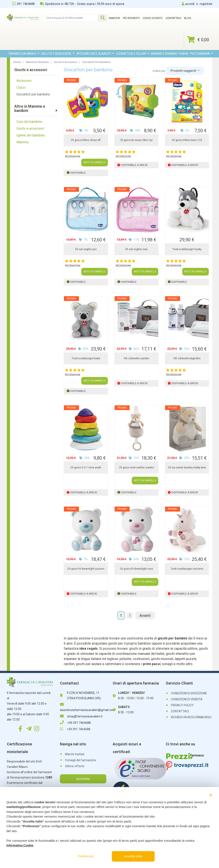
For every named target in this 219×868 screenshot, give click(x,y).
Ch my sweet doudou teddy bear (187, 468)
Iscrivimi (83, 779)
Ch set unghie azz (86, 249)
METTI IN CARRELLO (95, 162)
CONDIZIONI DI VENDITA (187, 699)
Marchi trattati (75, 754)
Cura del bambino (29, 122)
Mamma (22, 142)
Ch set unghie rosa (136, 249)
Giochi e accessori (30, 128)
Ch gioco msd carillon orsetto (136, 468)
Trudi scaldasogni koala (86, 358)
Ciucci (21, 87)
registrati (206, 4)
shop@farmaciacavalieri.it (81, 716)
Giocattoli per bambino (33, 94)
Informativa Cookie (20, 845)
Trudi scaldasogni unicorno (187, 569)
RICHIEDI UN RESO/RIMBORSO (191, 717)
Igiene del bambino (31, 135)
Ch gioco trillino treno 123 (187, 140)
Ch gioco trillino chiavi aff (86, 140)
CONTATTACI (180, 711)
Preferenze (86, 856)
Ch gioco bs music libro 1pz (136, 140)
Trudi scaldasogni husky (187, 249)
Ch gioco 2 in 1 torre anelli (86, 468)
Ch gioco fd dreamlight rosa (136, 569)
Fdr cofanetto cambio (136, 358)
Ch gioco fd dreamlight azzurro (86, 569)
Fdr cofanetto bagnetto (187, 358)
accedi (190, 4)
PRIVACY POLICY (182, 705)
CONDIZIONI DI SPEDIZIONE (189, 693)
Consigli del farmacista (80, 760)
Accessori (24, 81)
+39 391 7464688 (75, 723)
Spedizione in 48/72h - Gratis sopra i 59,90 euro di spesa (82, 4)
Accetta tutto (133, 856)
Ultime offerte (75, 766)
